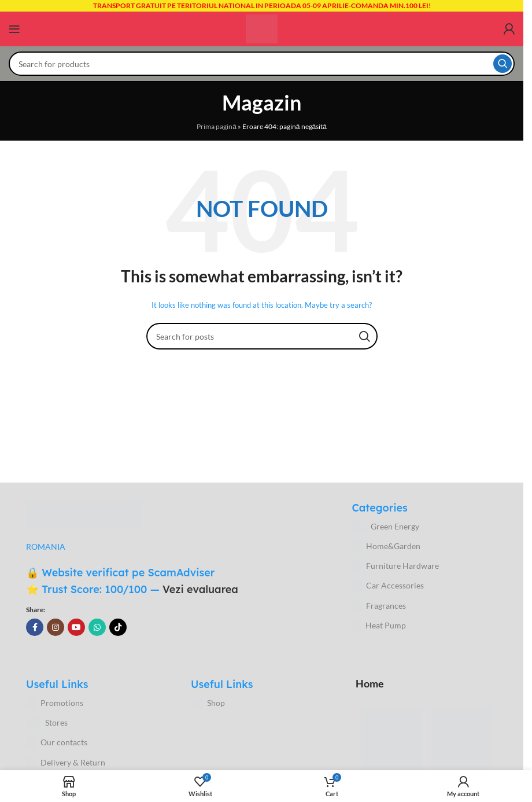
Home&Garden (386, 546)
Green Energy (385, 527)
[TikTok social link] (118, 627)
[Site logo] (262, 28)
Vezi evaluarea (200, 589)
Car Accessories (388, 586)
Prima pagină (217, 126)
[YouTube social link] (76, 627)
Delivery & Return (66, 763)
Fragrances (379, 606)
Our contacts (57, 742)
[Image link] (84, 514)
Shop (208, 703)
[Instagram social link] (56, 627)
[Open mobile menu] (14, 29)
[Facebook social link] (35, 627)
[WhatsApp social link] (97, 627)
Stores (47, 723)
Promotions (55, 703)
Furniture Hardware (395, 566)
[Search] (262, 64)
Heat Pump (379, 626)
